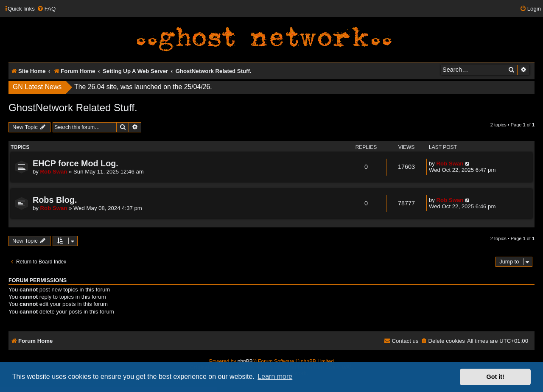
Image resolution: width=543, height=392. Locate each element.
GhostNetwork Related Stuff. (73, 108)
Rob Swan (54, 172)
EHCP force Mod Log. (76, 163)
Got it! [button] (495, 377)
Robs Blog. (55, 200)
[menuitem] (46, 9)
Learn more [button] (275, 377)
